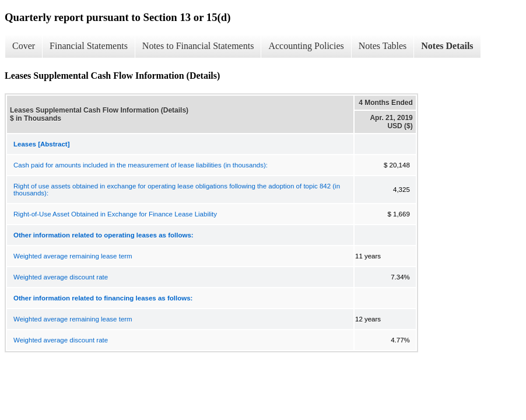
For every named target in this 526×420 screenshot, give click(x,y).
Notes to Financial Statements (198, 46)
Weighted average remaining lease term (73, 256)
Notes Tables (383, 46)
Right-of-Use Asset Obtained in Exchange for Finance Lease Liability (115, 214)
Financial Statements (89, 46)
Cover (24, 46)
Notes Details (447, 46)
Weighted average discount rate (61, 277)
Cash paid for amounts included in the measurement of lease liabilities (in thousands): (141, 165)
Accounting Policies (306, 46)
